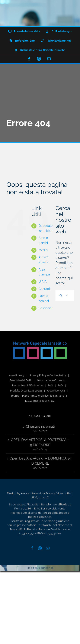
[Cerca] (61, 295)
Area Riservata (56, 391)
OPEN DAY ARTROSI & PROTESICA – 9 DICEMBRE (40, 442)
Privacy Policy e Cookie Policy (48, 375)
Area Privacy (17, 375)
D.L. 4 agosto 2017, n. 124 (40, 401)
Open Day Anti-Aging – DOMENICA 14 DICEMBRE (40, 461)
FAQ (50, 386)
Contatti (44, 289)
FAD (60, 386)
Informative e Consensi (51, 380)
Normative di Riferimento (28, 386)
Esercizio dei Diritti (21, 380)
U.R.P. (43, 282)
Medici (43, 250)
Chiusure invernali (40, 426)
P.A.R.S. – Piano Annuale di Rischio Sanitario (38, 396)
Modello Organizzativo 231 (26, 391)
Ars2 (24, 493)
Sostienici (45, 308)
